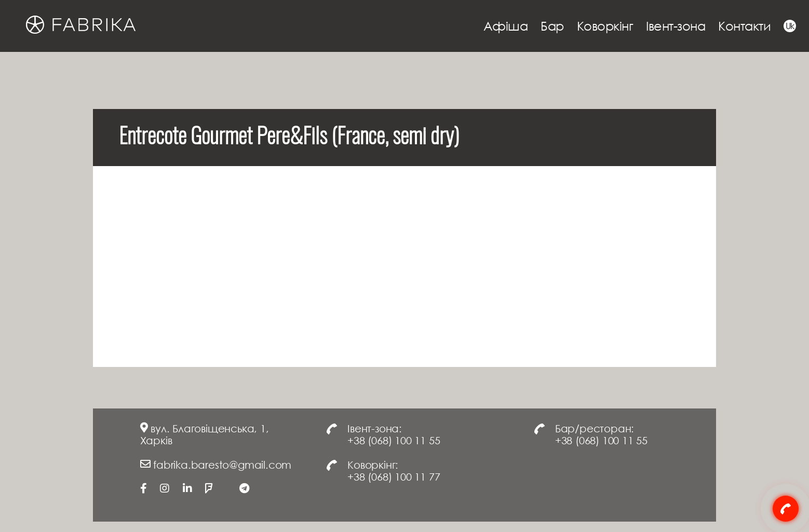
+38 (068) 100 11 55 (394, 440)
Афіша (506, 26)
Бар (552, 26)
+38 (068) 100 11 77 (394, 476)
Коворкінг (605, 26)
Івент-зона (676, 26)
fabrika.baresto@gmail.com (222, 465)
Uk (790, 26)
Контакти (744, 26)
